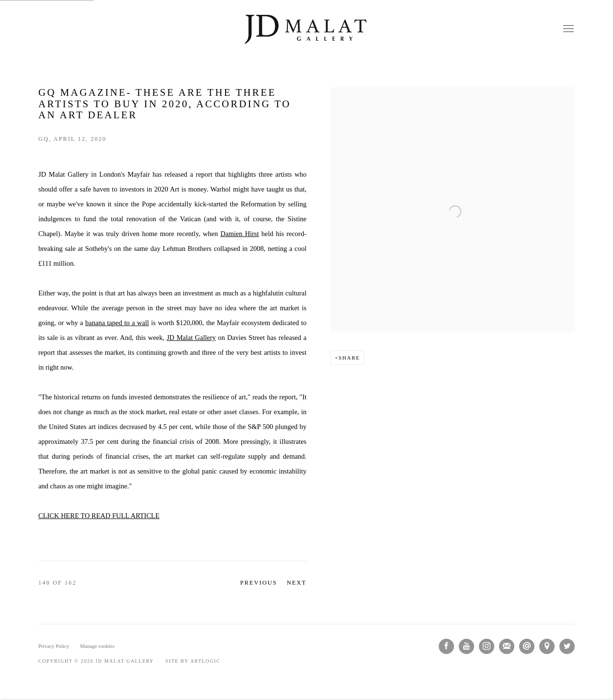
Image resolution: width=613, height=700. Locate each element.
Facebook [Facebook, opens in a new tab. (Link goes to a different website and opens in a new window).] (446, 646)
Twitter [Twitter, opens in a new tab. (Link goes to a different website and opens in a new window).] (567, 646)
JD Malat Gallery (306, 29)
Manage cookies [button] (97, 646)
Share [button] (349, 358)
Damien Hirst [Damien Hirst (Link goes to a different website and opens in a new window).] (239, 234)
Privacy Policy (54, 646)
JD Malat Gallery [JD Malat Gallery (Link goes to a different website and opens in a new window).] (191, 338)
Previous (259, 583)
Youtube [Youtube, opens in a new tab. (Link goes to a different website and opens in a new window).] (466, 646)
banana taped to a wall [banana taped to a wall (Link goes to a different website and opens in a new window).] (117, 323)
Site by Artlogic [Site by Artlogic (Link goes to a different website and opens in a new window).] (193, 661)
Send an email (527, 646)
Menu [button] (568, 29)
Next (297, 583)
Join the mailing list (507, 646)
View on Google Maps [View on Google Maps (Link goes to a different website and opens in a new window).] (547, 646)
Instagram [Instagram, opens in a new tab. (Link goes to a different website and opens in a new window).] (487, 646)
